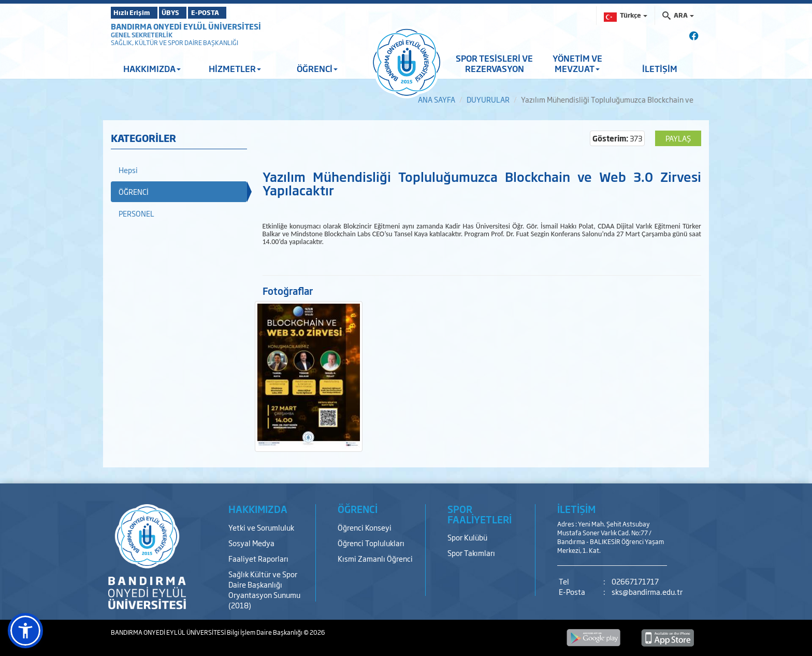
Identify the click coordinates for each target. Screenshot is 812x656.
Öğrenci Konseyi (365, 527)
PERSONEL (136, 213)
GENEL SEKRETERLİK (142, 35)
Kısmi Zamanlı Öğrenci (375, 558)
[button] (25, 631)
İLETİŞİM (660, 68)
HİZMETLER (235, 68)
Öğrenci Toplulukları (371, 543)
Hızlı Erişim (136, 12)
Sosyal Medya (251, 543)
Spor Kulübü (467, 537)
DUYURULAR (488, 99)
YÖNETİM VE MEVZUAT (577, 63)
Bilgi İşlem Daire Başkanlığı (265, 632)
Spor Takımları (471, 553)
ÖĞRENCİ (317, 68)
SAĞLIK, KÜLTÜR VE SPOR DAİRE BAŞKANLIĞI (175, 42)
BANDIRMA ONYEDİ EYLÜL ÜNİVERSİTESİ (186, 26)
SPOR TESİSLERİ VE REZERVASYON (494, 63)
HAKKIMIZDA (152, 68)
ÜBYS (187, 12)
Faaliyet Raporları (258, 558)
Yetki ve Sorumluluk (261, 527)
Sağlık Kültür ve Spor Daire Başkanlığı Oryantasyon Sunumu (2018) (264, 589)
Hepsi (128, 170)
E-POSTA (235, 12)
